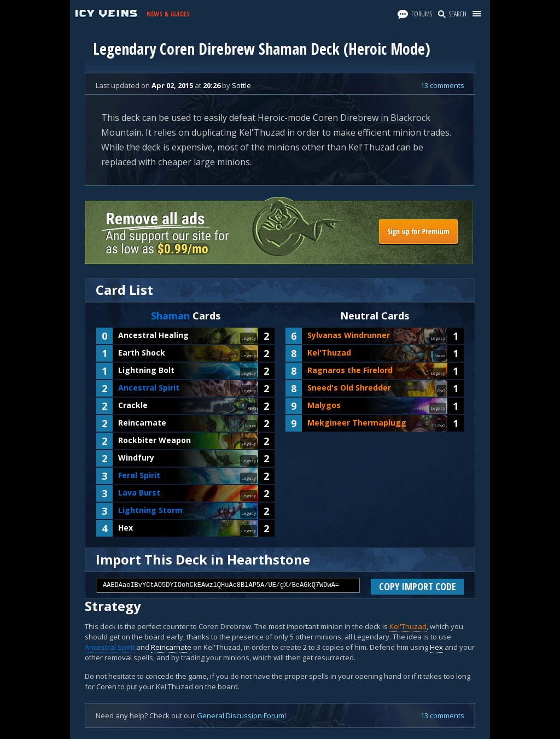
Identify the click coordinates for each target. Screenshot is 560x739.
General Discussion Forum (241, 715)
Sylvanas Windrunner (349, 335)
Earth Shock (142, 353)
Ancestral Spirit (149, 388)
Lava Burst (139, 493)
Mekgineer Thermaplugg (357, 423)
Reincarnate (142, 423)
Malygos (324, 405)
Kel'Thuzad (329, 353)
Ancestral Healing (153, 335)
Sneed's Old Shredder (349, 388)
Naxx (250, 425)
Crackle (133, 405)
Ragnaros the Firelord (350, 370)
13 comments (442, 85)
